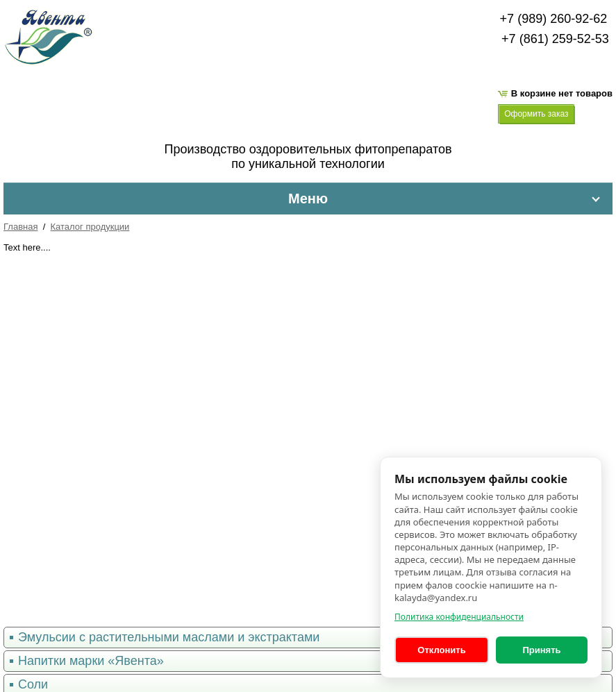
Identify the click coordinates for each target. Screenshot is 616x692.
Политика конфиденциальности (459, 617)
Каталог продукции (90, 227)
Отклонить (441, 650)
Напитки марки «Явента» (91, 661)
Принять (541, 650)
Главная (20, 227)
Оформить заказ (536, 114)
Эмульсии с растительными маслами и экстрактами (169, 637)
